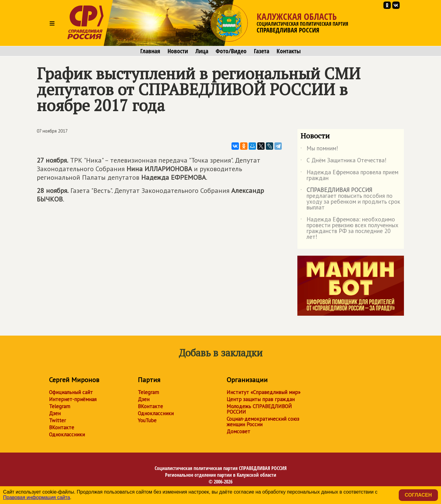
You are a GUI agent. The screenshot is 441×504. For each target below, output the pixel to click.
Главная (150, 51)
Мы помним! (319, 149)
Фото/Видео (231, 51)
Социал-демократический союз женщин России (263, 422)
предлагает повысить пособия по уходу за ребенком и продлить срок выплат (350, 199)
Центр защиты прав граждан (261, 399)
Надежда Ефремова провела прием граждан (349, 175)
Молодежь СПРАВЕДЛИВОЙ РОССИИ (259, 409)
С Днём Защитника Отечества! (343, 161)
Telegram (60, 406)
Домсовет (238, 431)
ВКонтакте (62, 427)
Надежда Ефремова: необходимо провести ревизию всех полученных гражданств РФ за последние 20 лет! (349, 228)
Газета (262, 51)
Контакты (289, 51)
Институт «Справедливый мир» (264, 392)
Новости (178, 51)
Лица (202, 51)
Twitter (57, 420)
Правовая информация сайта (37, 497)
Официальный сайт (71, 392)
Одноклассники (67, 434)
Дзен (55, 413)
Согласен (418, 495)
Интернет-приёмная (73, 399)
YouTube (147, 420)
